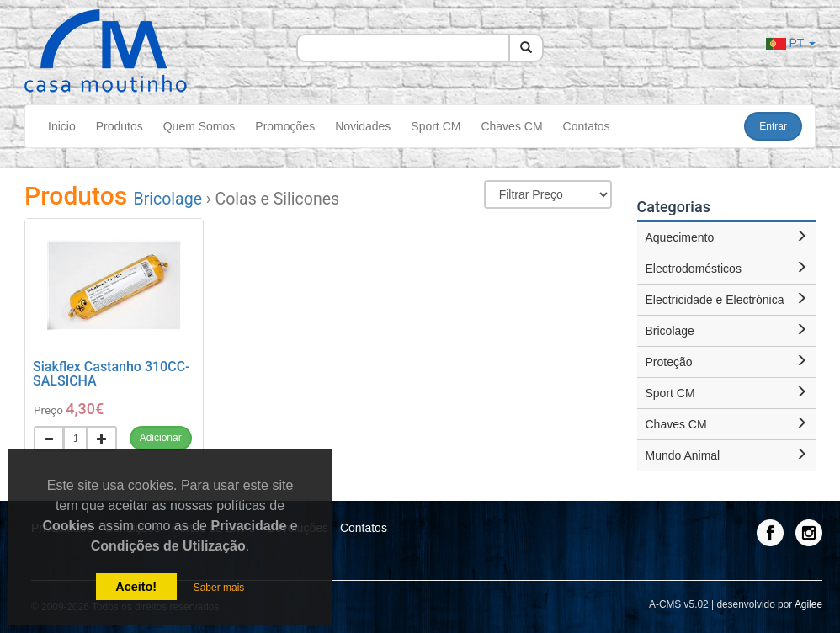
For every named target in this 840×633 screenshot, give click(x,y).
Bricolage (168, 199)
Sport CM (436, 126)
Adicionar (161, 438)
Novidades (363, 126)
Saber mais (219, 588)
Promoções (285, 126)
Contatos (587, 126)
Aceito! (136, 587)
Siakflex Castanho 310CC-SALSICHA (112, 374)
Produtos (120, 126)
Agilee (808, 604)
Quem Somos (199, 126)
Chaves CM (511, 126)
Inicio (62, 126)
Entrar (773, 126)
